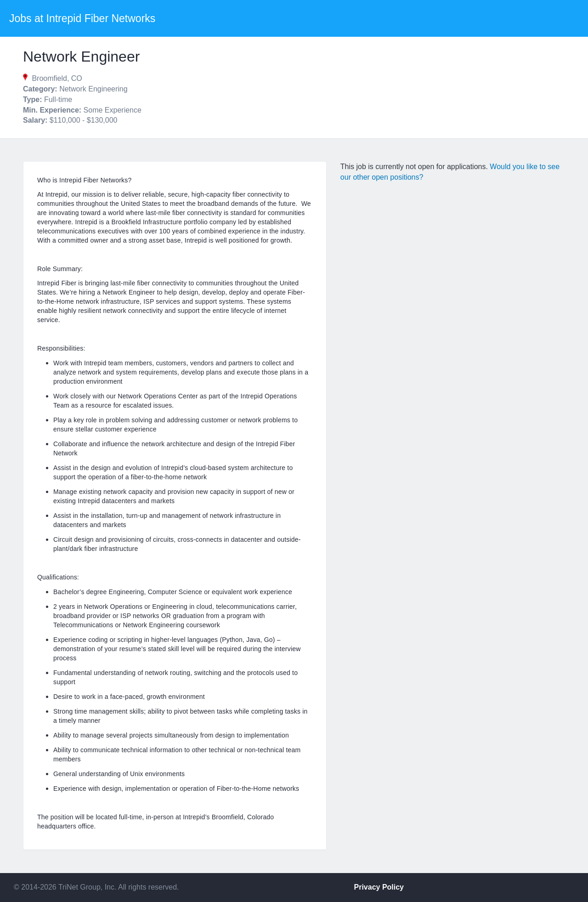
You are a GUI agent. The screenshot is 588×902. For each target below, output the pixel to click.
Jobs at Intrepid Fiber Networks (82, 18)
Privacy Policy (379, 887)
